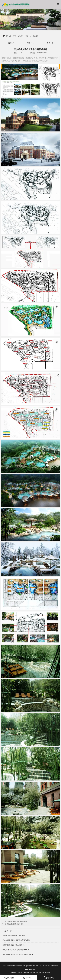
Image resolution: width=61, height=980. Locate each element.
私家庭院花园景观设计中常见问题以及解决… (19, 954)
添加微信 (9, 978)
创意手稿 (50, 43)
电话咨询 (49, 978)
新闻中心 (11, 43)
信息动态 (21, 36)
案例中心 (28, 36)
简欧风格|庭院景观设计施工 (15, 924)
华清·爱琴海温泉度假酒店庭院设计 (17, 921)
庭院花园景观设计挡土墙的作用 (14, 945)
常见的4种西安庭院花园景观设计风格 (16, 950)
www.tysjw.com (23, 53)
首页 (14, 36)
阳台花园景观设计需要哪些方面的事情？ (17, 940)
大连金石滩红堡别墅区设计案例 (14, 935)
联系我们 (27, 978)
